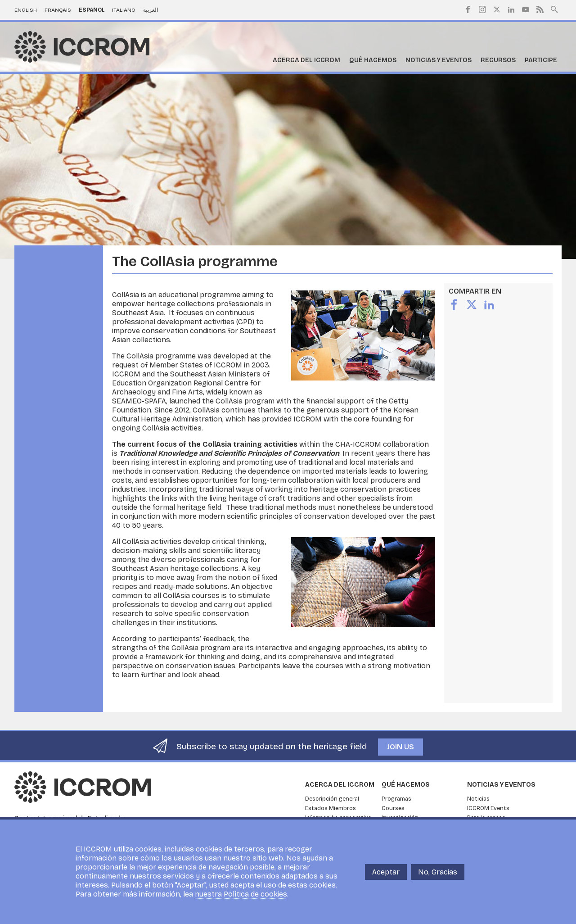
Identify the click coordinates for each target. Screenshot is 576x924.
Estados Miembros (331, 808)
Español (92, 10)
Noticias (478, 799)
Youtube (526, 9)
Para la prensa (486, 818)
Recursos (498, 60)
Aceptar (386, 876)
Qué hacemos (373, 60)
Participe (541, 60)
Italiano (124, 10)
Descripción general (332, 799)
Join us (400, 747)
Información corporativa (338, 818)
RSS (540, 9)
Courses (393, 808)
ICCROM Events (488, 808)
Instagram (482, 9)
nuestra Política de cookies (241, 899)
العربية (151, 10)
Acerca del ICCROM (306, 60)
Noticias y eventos (439, 60)
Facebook (468, 9)
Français (58, 10)
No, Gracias (438, 876)
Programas (396, 799)
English (26, 10)
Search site (554, 9)
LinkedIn (511, 9)
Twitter (497, 9)
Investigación (400, 818)
